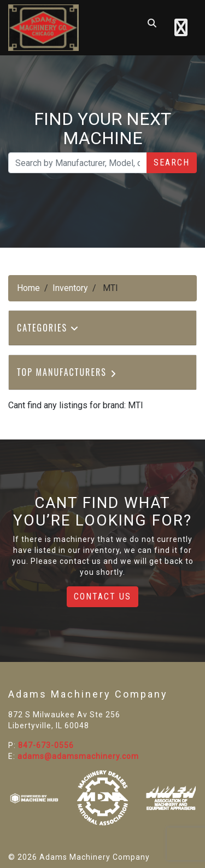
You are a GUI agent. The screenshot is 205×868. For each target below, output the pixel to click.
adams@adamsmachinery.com (78, 756)
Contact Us (102, 596)
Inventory (70, 288)
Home (28, 288)
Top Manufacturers (68, 372)
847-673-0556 (46, 745)
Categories (48, 328)
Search (172, 162)
